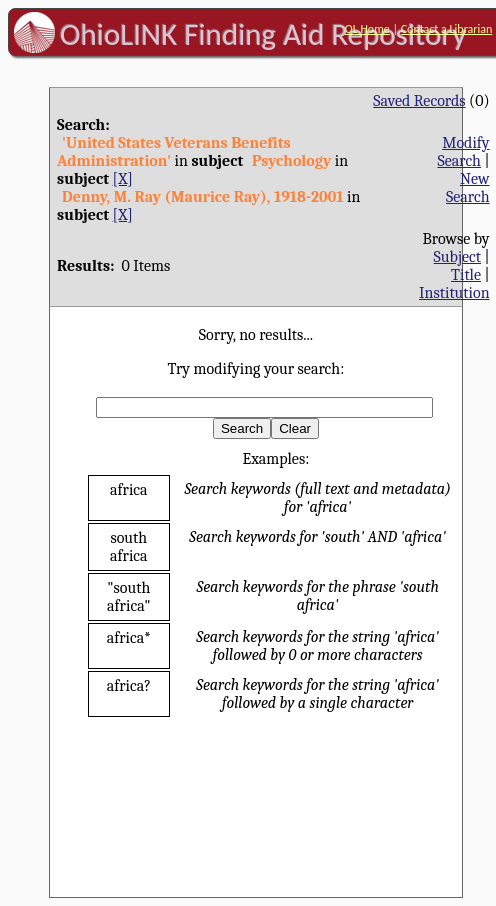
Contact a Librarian (447, 29)
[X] (123, 179)
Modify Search (463, 152)
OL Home (367, 29)
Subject (457, 257)
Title (466, 275)
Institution (454, 293)
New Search (468, 188)
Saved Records (419, 101)
